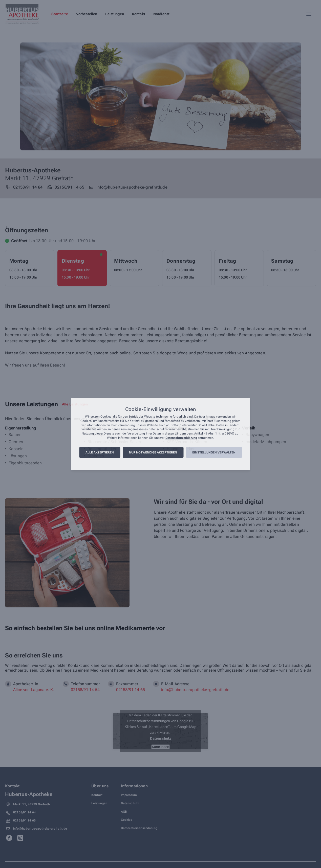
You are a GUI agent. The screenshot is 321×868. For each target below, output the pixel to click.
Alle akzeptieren (100, 452)
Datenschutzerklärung (181, 438)
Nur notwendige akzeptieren (153, 452)
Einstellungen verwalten (214, 452)
